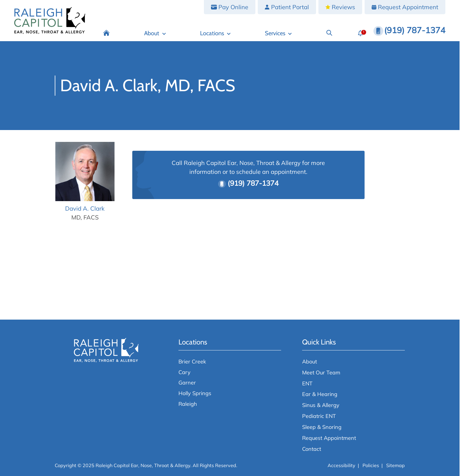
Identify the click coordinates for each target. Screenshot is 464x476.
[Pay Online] (230, 7)
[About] (155, 33)
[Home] (107, 33)
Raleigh (188, 404)
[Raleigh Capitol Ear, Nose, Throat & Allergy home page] (50, 21)
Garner (187, 382)
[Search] (329, 33)
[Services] (278, 33)
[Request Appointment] (405, 7)
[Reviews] (340, 7)
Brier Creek (192, 361)
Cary (185, 372)
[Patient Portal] (287, 7)
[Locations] (215, 33)
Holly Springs (195, 393)
